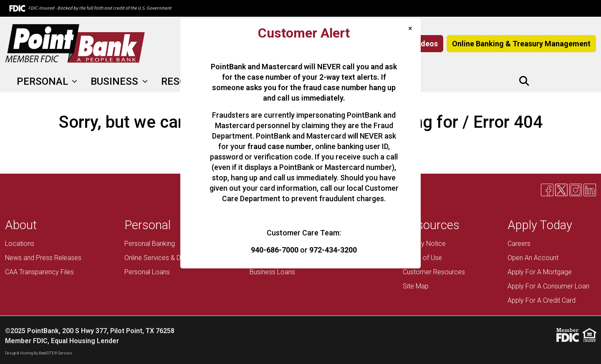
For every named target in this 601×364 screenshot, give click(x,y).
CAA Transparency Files (39, 272)
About (21, 225)
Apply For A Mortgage (540, 272)
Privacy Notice (424, 244)
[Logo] (75, 44)
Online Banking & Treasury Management (521, 44)
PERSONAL (44, 81)
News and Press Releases (43, 258)
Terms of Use (422, 258)
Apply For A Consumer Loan (548, 286)
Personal (148, 225)
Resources (431, 225)
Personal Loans (147, 272)
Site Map (416, 286)
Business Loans (272, 272)
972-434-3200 (333, 250)
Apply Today (540, 225)
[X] (556, 81)
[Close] (410, 28)
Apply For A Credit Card (542, 300)
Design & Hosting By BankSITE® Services (39, 353)
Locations (20, 244)
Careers (519, 244)
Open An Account (533, 258)
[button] (524, 81)
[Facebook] (542, 81)
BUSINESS (116, 81)
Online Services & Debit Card (166, 258)
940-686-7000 (275, 250)
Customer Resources (434, 272)
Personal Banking (150, 244)
